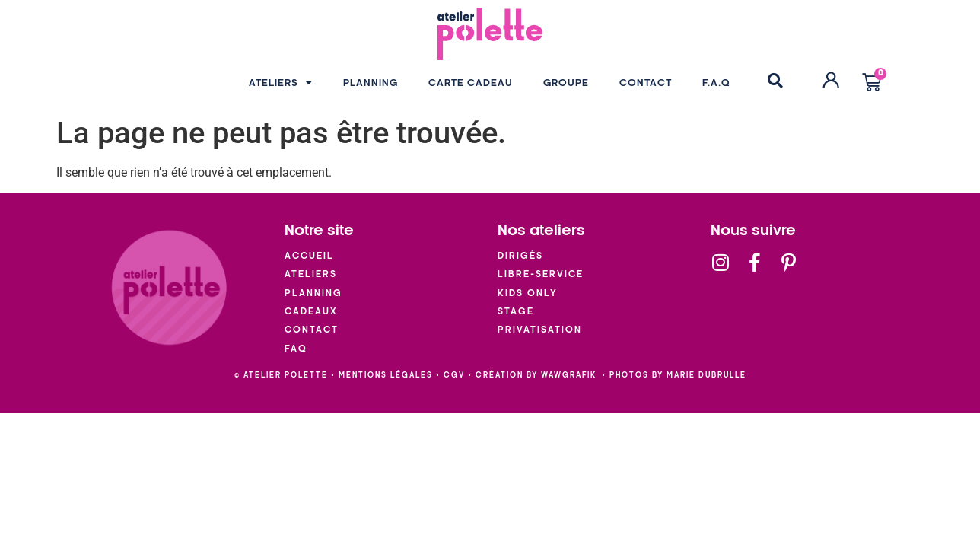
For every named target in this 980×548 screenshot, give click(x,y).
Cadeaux (311, 312)
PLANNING (371, 83)
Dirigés (520, 256)
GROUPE (566, 83)
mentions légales (386, 375)
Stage (516, 312)
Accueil (309, 256)
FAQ (296, 349)
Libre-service (541, 274)
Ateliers (311, 274)
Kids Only (528, 293)
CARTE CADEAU (471, 83)
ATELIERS (281, 83)
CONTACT (646, 83)
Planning (313, 293)
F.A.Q (716, 83)
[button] (775, 81)
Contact (312, 330)
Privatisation (540, 330)
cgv (454, 375)
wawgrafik (569, 375)
